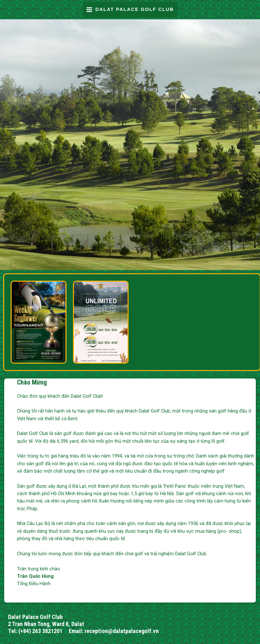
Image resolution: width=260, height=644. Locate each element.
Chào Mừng (32, 382)
